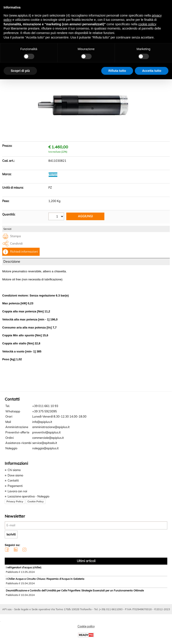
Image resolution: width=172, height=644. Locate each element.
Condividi (16, 246)
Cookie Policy (36, 504)
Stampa (15, 239)
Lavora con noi (17, 494)
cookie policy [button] (147, 24)
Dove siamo (15, 478)
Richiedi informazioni (24, 254)
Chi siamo (14, 473)
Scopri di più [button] (20, 71)
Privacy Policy (15, 504)
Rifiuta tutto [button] (117, 71)
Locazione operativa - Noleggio (28, 499)
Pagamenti (15, 488)
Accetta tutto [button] (152, 71)
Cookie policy (86, 629)
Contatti (13, 483)
